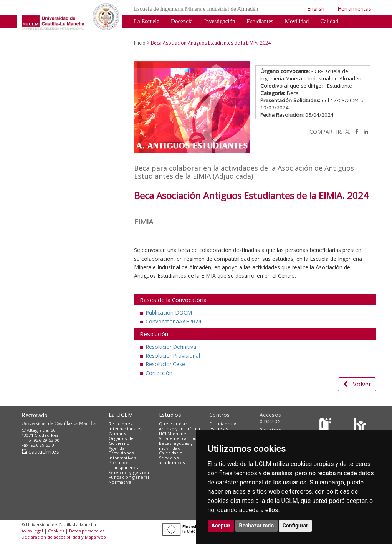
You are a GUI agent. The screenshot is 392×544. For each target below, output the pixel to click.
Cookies (56, 531)
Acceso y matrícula (179, 429)
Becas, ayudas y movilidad (176, 446)
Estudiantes (260, 21)
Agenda (117, 448)
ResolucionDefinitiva (171, 347)
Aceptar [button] (221, 526)
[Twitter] (347, 132)
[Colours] (360, 425)
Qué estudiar (173, 424)
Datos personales (87, 531)
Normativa (221, 33)
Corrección (159, 373)
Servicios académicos (172, 460)
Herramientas (354, 9)
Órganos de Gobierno (121, 441)
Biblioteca (270, 430)
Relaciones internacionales (126, 426)
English (316, 9)
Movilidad (297, 21)
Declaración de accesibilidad (51, 537)
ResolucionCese (165, 364)
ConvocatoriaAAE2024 (173, 321)
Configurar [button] (295, 526)
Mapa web (95, 537)
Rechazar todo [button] (257, 526)
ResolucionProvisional (173, 356)
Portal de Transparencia (124, 465)
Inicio (140, 43)
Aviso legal (32, 531)
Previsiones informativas (122, 455)
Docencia (182, 21)
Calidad (329, 21)
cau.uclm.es (40, 452)
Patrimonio (147, 33)
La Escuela (147, 21)
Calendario (171, 453)
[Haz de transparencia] (327, 425)
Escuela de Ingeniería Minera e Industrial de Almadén (196, 9)
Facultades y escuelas (223, 426)
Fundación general (129, 477)
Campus (117, 434)
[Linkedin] (364, 132)
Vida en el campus (179, 438)
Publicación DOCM (169, 313)
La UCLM (121, 415)
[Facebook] (355, 132)
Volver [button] (357, 384)
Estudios (170, 415)
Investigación (220, 21)
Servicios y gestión (129, 472)
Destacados (184, 33)
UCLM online (173, 434)
